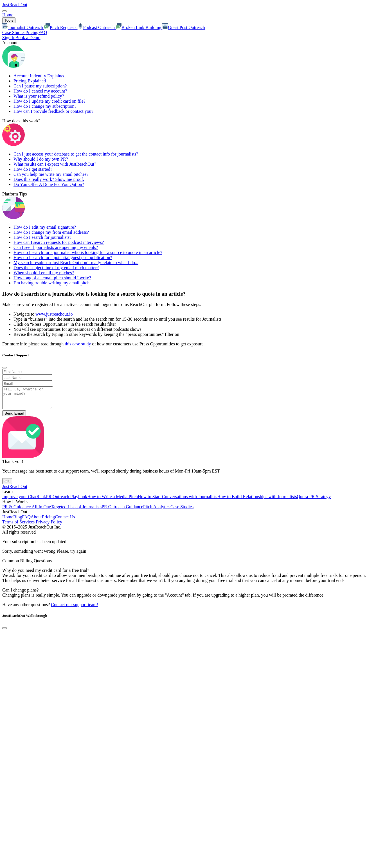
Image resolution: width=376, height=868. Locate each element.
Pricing (32, 32)
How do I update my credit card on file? (49, 101)
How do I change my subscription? (45, 106)
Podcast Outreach (97, 27)
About (36, 521)
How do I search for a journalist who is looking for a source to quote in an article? (88, 252)
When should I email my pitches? (44, 273)
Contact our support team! (75, 609)
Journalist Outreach (23, 27)
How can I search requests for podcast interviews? (59, 242)
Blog (18, 521)
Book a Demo (28, 38)
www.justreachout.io (54, 314)
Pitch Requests (61, 27)
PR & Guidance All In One (27, 511)
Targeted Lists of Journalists (76, 511)
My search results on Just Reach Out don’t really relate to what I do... (76, 263)
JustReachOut (15, 5)
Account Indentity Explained (40, 76)
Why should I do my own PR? (41, 159)
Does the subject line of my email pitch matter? (56, 268)
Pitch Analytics (157, 511)
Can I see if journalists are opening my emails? (56, 247)
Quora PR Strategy (314, 501)
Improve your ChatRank (24, 501)
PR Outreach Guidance (122, 511)
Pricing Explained (30, 81)
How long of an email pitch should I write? (52, 278)
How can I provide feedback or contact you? (53, 111)
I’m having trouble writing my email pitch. (52, 283)
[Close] (4, 368)
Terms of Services (19, 526)
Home (8, 15)
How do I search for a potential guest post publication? (63, 258)
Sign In (9, 38)
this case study (78, 344)
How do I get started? (33, 169)
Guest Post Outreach (184, 27)
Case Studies (14, 32)
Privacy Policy (49, 526)
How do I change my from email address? (51, 232)
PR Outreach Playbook (67, 501)
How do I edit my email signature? (45, 227)
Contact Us (65, 521)
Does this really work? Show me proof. (49, 179)
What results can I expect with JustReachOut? (55, 164)
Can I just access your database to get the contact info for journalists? (76, 154)
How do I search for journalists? (42, 237)
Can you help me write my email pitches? (51, 174)
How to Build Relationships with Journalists (257, 501)
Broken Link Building (139, 27)
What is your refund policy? (39, 96)
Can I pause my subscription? (40, 86)
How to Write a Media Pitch (112, 501)
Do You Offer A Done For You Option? (49, 184)
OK (7, 485)
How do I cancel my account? (40, 91)
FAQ (43, 32)
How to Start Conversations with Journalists (177, 501)
